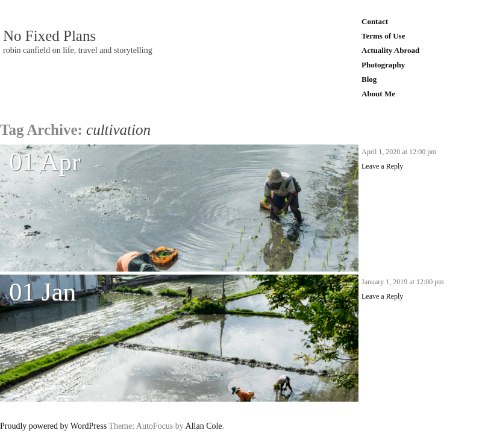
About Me (378, 94)
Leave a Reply (382, 166)
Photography (383, 65)
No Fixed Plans (49, 36)
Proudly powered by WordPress (53, 426)
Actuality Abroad (390, 50)
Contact (375, 21)
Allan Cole (204, 426)
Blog (369, 79)
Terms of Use (383, 36)
